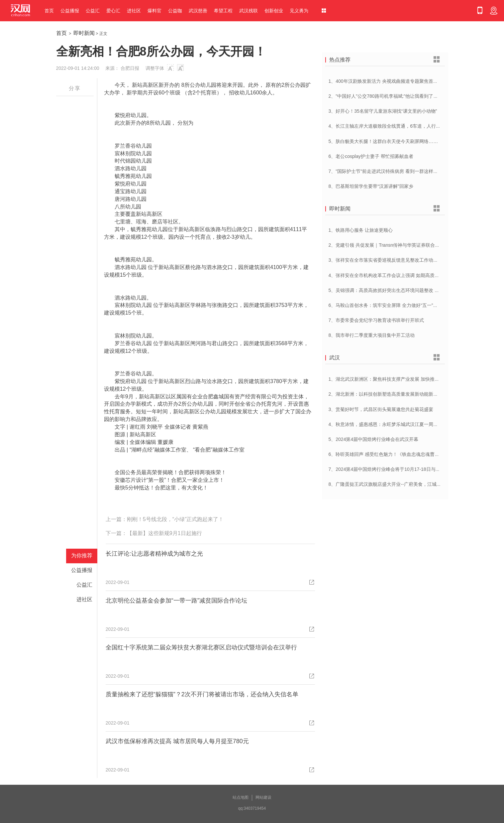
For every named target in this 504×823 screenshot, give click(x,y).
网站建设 (263, 797)
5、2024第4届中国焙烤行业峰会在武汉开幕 (374, 439)
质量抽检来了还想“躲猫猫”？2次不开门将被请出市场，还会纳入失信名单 (202, 694)
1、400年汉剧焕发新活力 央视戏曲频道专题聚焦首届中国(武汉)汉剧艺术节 (406, 81)
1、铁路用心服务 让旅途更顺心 (361, 230)
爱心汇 (113, 11)
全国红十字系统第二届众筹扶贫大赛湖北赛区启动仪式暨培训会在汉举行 (201, 647)
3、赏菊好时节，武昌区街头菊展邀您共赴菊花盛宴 (381, 409)
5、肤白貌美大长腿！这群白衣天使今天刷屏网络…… (383, 141)
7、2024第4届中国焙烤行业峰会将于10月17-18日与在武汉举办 (394, 469)
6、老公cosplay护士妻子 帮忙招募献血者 (371, 156)
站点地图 (241, 797)
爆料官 (154, 11)
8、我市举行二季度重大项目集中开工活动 (372, 335)
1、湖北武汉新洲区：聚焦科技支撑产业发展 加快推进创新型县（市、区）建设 (410, 379)
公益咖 (175, 11)
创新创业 (274, 11)
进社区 (134, 11)
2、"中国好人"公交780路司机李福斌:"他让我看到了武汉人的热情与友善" (403, 96)
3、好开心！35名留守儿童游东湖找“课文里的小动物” (383, 111)
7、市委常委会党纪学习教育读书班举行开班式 (376, 320)
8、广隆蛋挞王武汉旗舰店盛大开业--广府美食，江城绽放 (387, 484)
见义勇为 (299, 11)
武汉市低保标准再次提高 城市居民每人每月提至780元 (177, 741)
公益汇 (93, 11)
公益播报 (70, 11)
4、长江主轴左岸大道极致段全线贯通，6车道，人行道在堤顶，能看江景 (403, 126)
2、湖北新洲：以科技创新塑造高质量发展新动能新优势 (386, 394)
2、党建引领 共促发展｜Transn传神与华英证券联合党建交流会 (394, 245)
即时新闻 (84, 33)
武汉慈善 (198, 11)
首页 (49, 11)
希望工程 (223, 11)
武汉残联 (249, 11)
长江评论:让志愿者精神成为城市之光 (154, 554)
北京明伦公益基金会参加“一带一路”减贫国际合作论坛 (176, 601)
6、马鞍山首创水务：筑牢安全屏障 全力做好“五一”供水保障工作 (395, 305)
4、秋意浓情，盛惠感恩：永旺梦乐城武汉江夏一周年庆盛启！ (393, 424)
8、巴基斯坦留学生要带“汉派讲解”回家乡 (371, 186)
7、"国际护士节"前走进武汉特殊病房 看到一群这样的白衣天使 (393, 171)
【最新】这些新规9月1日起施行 (164, 533)
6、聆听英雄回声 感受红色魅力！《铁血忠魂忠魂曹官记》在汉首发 (398, 454)
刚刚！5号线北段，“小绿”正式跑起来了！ (175, 519)
